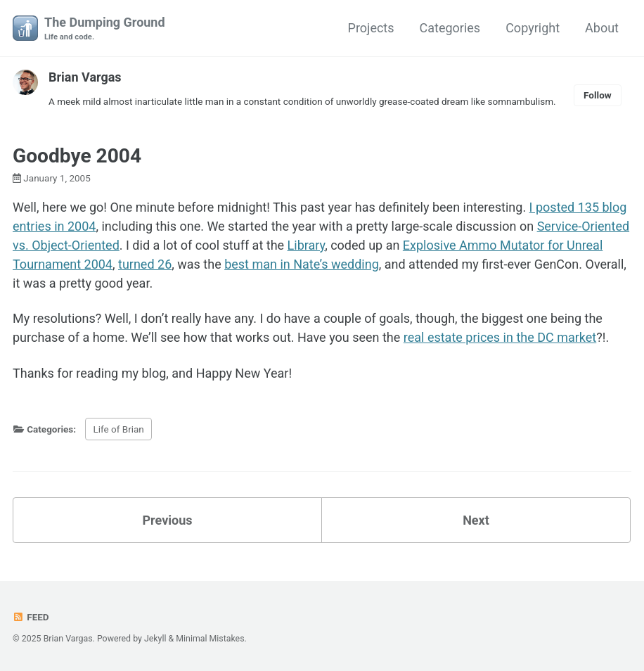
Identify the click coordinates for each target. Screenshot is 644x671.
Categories (450, 28)
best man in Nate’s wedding (302, 264)
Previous (168, 520)
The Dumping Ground (105, 29)
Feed (31, 617)
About (602, 28)
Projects (371, 28)
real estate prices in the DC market (500, 337)
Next (476, 520)
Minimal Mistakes (210, 639)
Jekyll (155, 639)
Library (307, 245)
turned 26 (145, 264)
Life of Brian (118, 429)
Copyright (533, 28)
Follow (598, 95)
